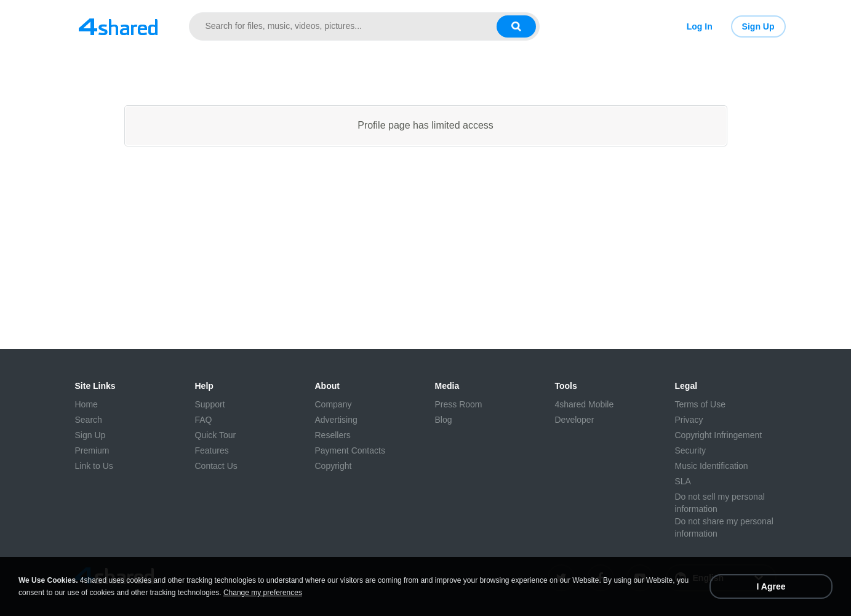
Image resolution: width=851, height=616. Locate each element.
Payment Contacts (350, 450)
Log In (700, 26)
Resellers (333, 435)
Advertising (336, 420)
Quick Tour (216, 435)
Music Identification (712, 466)
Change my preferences (263, 593)
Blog (444, 420)
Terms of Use (700, 404)
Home (86, 404)
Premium (92, 450)
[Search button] (516, 26)
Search (89, 420)
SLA (683, 481)
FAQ (204, 420)
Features (212, 450)
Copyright (334, 466)
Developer (575, 420)
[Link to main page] (118, 26)
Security (691, 450)
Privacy (689, 420)
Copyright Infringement (719, 435)
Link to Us (94, 466)
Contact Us (216, 466)
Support (210, 404)
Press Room (459, 404)
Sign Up (758, 26)
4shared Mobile (585, 404)
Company (334, 404)
